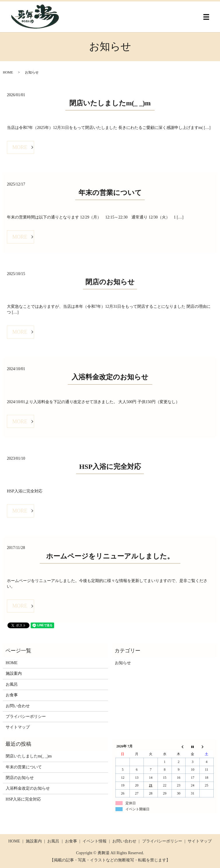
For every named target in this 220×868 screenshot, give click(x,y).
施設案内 (14, 673)
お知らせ (123, 663)
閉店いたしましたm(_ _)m (110, 103)
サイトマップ (18, 727)
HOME (8, 72)
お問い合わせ (18, 706)
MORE (20, 147)
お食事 (12, 695)
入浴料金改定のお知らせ (110, 377)
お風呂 (12, 684)
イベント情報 (95, 841)
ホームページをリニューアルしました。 (110, 556)
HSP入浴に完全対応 (110, 467)
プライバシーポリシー (26, 717)
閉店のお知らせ (110, 282)
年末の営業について (110, 193)
